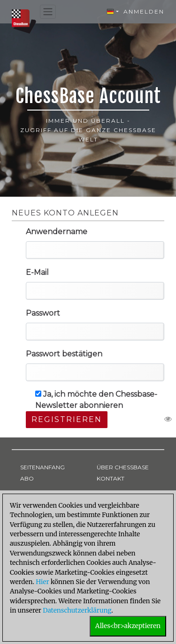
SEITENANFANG (42, 467)
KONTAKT (111, 478)
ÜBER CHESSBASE (123, 467)
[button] (113, 12)
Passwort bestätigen (64, 354)
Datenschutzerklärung (77, 611)
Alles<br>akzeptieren (128, 626)
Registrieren (67, 419)
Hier (42, 582)
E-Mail (37, 272)
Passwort (43, 313)
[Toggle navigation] (48, 12)
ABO (27, 478)
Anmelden (144, 11)
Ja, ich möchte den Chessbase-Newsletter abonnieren (96, 400)
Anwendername (57, 232)
